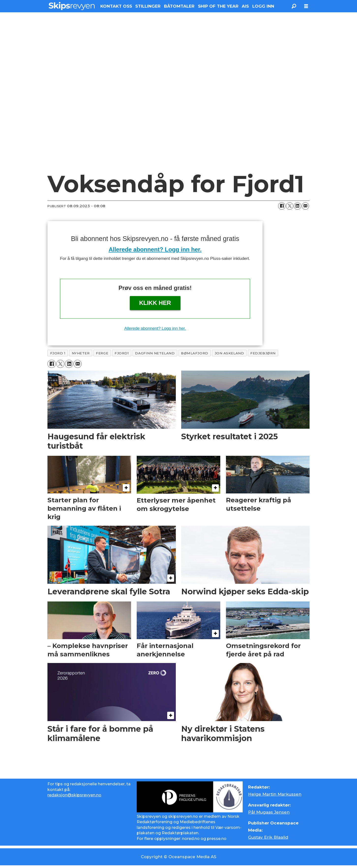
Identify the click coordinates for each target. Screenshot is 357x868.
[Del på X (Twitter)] (290, 206)
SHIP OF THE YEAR (218, 6)
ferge (102, 353)
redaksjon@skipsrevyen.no (74, 795)
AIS (245, 6)
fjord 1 (58, 353)
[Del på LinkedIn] (297, 206)
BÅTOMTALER (179, 6)
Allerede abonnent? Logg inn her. (155, 249)
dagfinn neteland (155, 353)
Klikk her (155, 303)
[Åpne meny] (306, 6)
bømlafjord (194, 353)
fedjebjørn (263, 353)
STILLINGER (148, 6)
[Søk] (294, 6)
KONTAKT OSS (116, 6)
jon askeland (229, 353)
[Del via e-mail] (305, 206)
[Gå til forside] (72, 6)
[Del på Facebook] (282, 206)
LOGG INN (263, 6)
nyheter (81, 353)
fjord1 (122, 353)
